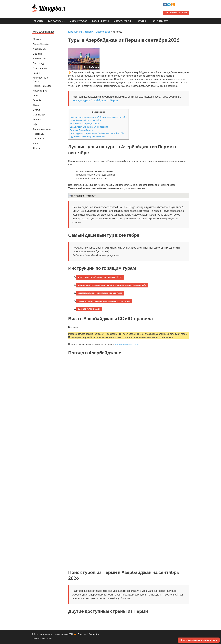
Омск (36, 95)
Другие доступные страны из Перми (87, 136)
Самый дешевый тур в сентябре (85, 120)
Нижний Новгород (42, 86)
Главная (39, 21)
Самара (37, 105)
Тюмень (37, 119)
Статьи (142, 21)
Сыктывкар (39, 115)
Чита (36, 143)
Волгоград (38, 63)
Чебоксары (39, 134)
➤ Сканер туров (79, 21)
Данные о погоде (39, 638)
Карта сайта (94, 634)
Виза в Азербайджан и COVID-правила (89, 127)
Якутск (36, 148)
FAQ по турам (56, 21)
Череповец (39, 139)
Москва (37, 39)
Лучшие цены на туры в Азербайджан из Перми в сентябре (98, 117)
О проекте (82, 634)
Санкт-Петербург (42, 44)
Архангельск (39, 49)
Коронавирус (160, 21)
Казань (37, 73)
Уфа (35, 124)
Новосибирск (40, 91)
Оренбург (38, 100)
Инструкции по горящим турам (85, 123)
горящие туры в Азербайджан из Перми (95, 100)
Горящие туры (100, 21)
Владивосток (40, 58)
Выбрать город (122, 21)
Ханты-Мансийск (42, 129)
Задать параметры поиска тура (199, 640)
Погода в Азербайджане (82, 130)
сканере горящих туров (126, 344)
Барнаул (37, 54)
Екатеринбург (40, 68)
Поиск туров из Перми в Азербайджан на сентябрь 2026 (97, 133)
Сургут (36, 110)
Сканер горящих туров (176, 13)
